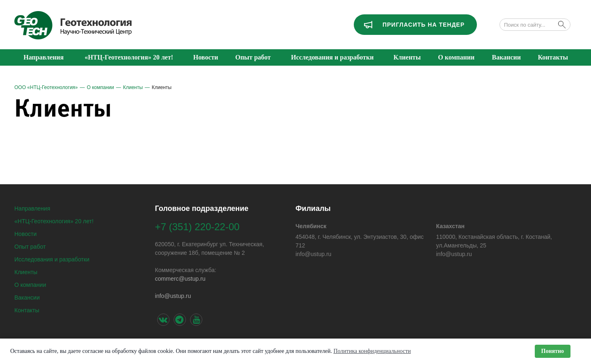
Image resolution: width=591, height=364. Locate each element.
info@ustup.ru (173, 296)
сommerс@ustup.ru (180, 279)
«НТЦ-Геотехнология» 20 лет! (54, 221)
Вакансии (27, 298)
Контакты (27, 310)
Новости (25, 234)
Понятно (553, 351)
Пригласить (424, 25)
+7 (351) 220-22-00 (197, 227)
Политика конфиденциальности (372, 351)
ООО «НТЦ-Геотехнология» (46, 87)
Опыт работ (30, 247)
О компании (101, 87)
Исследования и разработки (52, 259)
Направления (32, 208)
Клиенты (133, 87)
